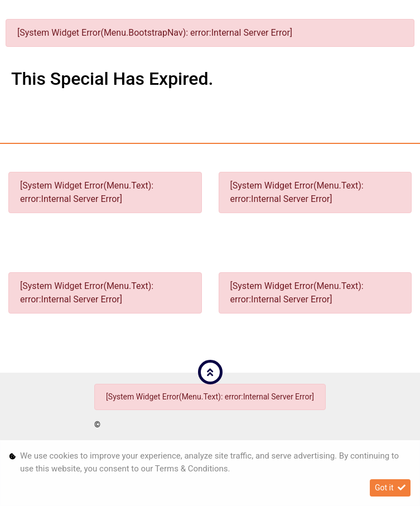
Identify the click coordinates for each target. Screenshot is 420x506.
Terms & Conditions (192, 469)
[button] (210, 372)
